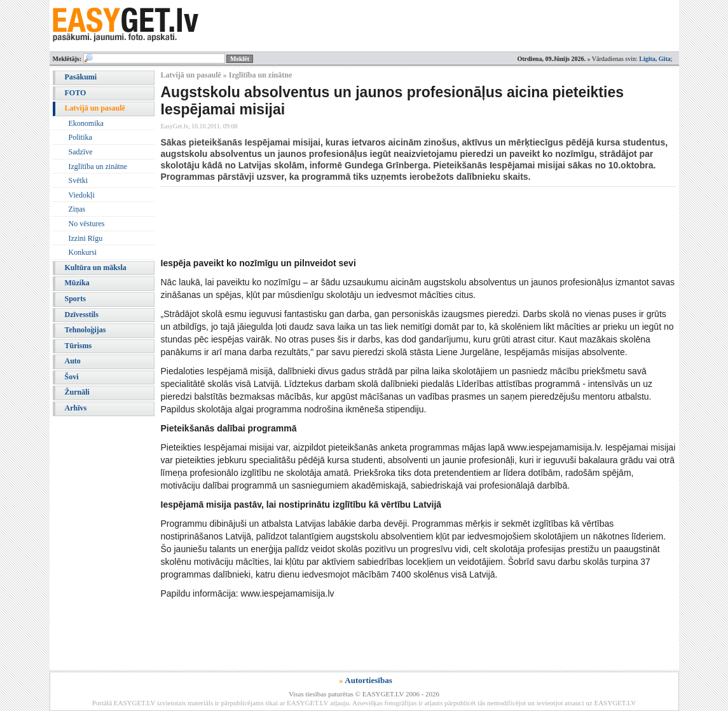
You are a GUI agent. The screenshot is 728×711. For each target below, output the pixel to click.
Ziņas (77, 209)
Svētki (79, 180)
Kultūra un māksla (96, 267)
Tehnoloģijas (86, 330)
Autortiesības (368, 680)
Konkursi (83, 252)
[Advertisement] (392, 222)
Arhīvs (76, 408)
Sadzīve (81, 152)
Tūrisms (79, 346)
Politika (80, 137)
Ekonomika (86, 123)
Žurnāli (77, 392)
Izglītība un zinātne (98, 166)
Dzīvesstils (82, 315)
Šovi (72, 377)
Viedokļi (82, 195)
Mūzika (77, 283)
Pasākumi (81, 77)
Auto (73, 361)
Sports (75, 299)
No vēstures (87, 224)
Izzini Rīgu (86, 238)
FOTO (76, 93)
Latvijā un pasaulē (95, 108)
